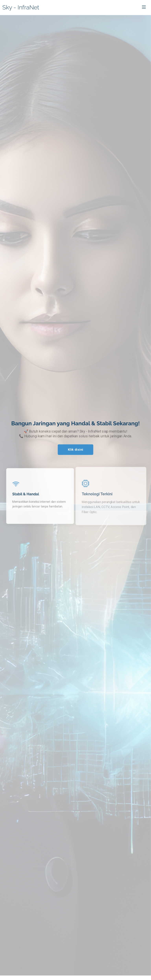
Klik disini (75, 450)
